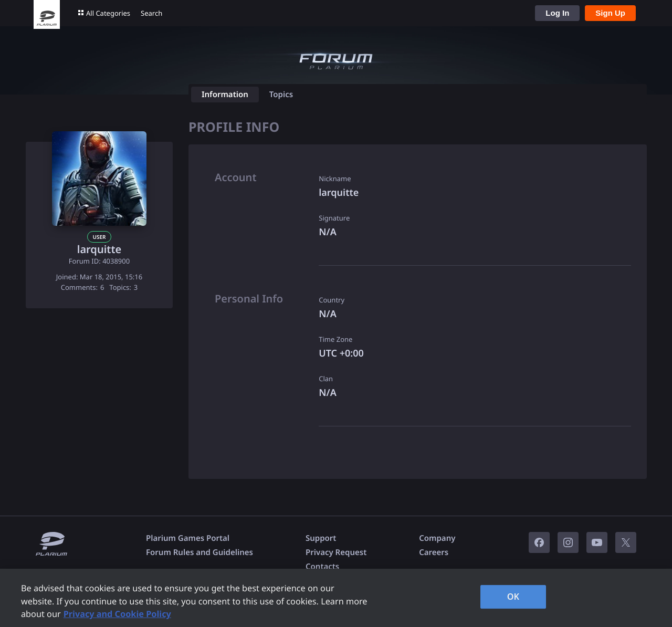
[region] (336, 598)
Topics (281, 95)
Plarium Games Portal (188, 538)
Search (151, 13)
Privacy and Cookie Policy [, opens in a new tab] (117, 614)
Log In (557, 13)
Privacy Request (336, 552)
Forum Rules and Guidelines (199, 552)
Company (437, 538)
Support (321, 538)
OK (513, 597)
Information (225, 95)
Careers (434, 552)
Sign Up (610, 13)
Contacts (322, 567)
